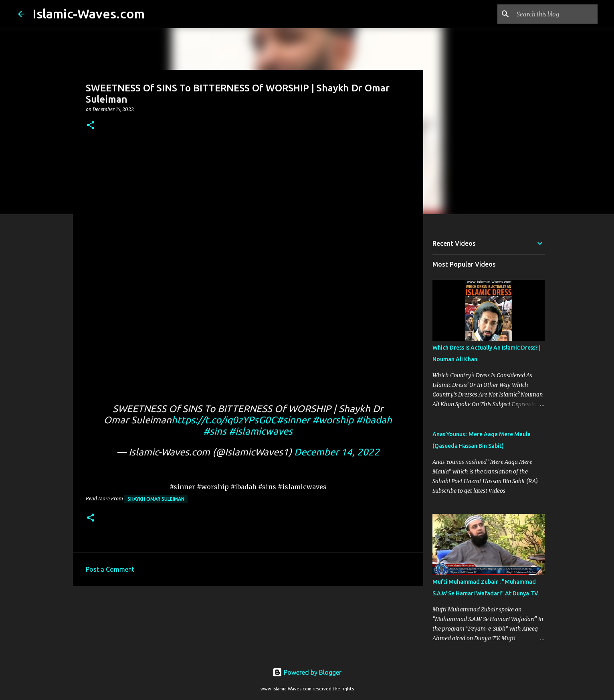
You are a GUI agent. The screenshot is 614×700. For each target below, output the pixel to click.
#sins (215, 431)
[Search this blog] (555, 14)
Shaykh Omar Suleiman (156, 499)
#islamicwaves (261, 431)
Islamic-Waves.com (89, 14)
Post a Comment (110, 569)
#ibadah (374, 420)
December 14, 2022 (337, 452)
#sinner (293, 420)
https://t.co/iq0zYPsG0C (224, 420)
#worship (333, 420)
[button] (91, 126)
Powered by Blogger (307, 672)
